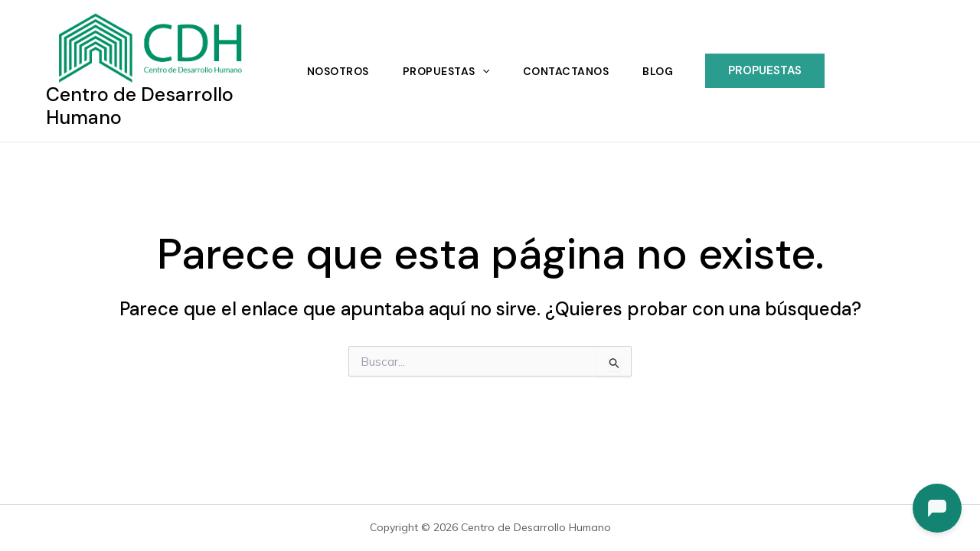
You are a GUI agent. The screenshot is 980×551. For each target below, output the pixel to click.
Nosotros (338, 71)
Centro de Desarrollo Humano (140, 106)
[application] (482, 71)
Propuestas (446, 71)
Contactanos (566, 71)
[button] (765, 71)
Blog (658, 71)
